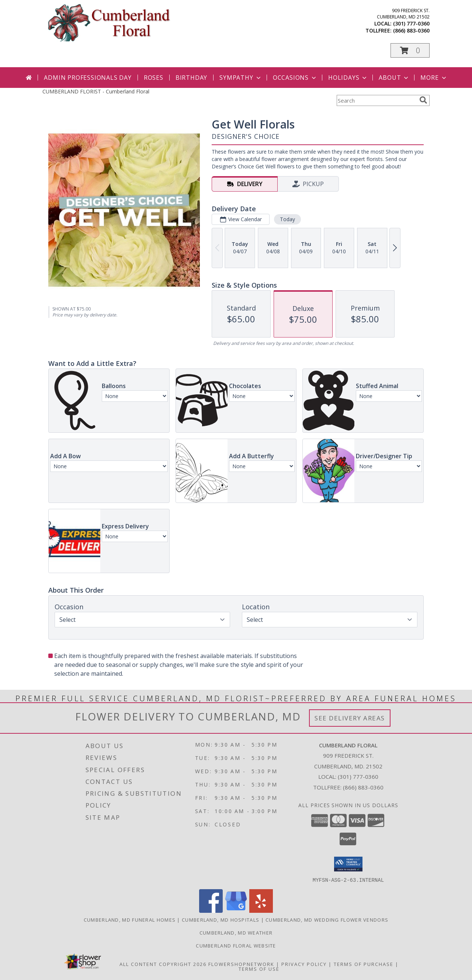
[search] (423, 100)
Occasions (295, 78)
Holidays (348, 78)
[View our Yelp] (261, 910)
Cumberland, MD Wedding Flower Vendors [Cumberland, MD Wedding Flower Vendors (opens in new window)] (327, 919)
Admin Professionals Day (88, 78)
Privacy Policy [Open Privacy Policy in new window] (304, 964)
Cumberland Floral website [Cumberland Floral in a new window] (236, 945)
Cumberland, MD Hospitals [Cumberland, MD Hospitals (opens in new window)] (221, 919)
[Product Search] (376, 100)
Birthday (191, 78)
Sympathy (241, 78)
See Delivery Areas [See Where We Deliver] (350, 718)
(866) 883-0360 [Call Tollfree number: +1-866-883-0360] (363, 787)
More (434, 78)
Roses (154, 78)
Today (287, 219)
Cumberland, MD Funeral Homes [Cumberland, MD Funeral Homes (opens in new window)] (130, 919)
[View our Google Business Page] (236, 910)
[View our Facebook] (211, 910)
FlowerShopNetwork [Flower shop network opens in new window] (241, 964)
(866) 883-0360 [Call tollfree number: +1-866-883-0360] (411, 30)
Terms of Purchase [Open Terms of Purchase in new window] (364, 964)
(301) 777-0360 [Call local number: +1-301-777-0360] (411, 23)
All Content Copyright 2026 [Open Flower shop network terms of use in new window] (163, 964)
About (394, 78)
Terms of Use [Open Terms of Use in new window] (259, 969)
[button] (410, 50)
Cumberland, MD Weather (236, 932)
